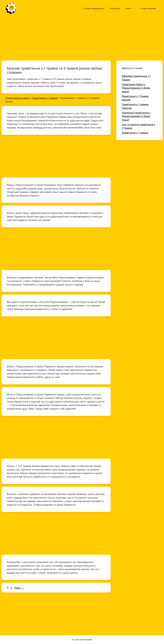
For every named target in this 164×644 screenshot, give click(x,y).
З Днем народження (94, 8)
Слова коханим (148, 8)
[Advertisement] (82, 37)
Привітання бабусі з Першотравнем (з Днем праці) (136, 88)
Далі (19, 588)
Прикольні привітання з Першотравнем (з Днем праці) (136, 116)
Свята (131, 8)
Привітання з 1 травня (135, 133)
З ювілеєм (115, 8)
